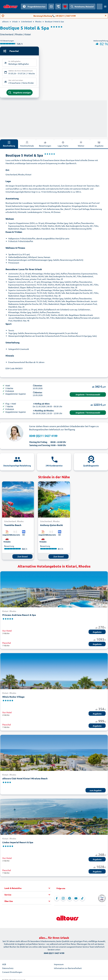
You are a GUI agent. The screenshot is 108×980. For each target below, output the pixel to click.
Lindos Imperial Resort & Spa (18, 844)
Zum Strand (22, 558)
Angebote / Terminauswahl (88, 396)
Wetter (81, 145)
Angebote (97, 633)
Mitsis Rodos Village (13, 698)
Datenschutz (8, 969)
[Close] (106, 16)
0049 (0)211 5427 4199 (43, 437)
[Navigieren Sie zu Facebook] (57, 900)
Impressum (59, 966)
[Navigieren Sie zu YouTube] (76, 900)
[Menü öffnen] (105, 6)
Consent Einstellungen (12, 973)
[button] (28, 890)
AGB (4, 966)
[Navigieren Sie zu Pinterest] (70, 900)
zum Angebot (96, 792)
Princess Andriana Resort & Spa (19, 616)
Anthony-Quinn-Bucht (52, 526)
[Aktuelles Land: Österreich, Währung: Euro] (100, 6)
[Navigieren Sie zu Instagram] (63, 900)
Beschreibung (9, 145)
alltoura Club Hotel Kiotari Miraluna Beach (25, 780)
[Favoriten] (65, 6)
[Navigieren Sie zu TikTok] (82, 900)
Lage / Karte (63, 145)
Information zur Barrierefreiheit (68, 969)
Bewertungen (45, 145)
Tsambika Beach (13, 526)
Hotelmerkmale (27, 145)
